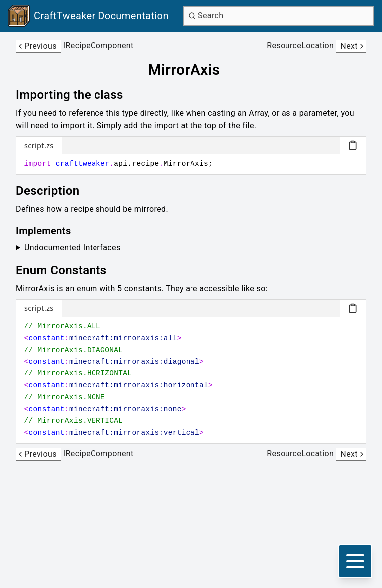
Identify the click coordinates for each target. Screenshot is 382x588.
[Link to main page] (88, 16)
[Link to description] (54, 191)
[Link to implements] (50, 231)
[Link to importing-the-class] (77, 95)
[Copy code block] (353, 145)
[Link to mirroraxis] (191, 70)
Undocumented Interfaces (73, 248)
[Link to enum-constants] (68, 270)
